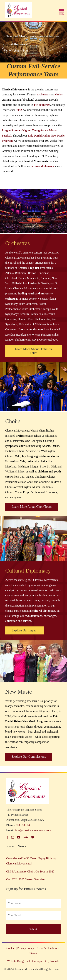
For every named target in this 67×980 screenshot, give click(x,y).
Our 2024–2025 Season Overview (26, 879)
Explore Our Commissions (29, 757)
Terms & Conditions (48, 948)
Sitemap (33, 953)
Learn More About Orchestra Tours (33, 351)
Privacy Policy (26, 948)
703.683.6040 (23, 825)
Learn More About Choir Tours (32, 507)
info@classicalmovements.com (33, 830)
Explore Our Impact (25, 630)
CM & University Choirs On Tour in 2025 (30, 871)
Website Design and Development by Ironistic (33, 961)
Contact (11, 948)
